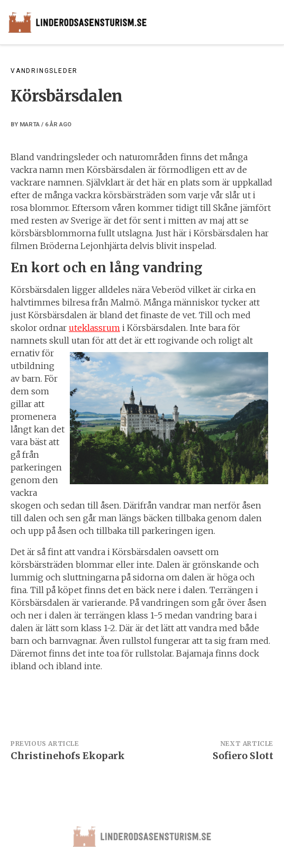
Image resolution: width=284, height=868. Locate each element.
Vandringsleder (44, 71)
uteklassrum (94, 328)
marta (30, 124)
